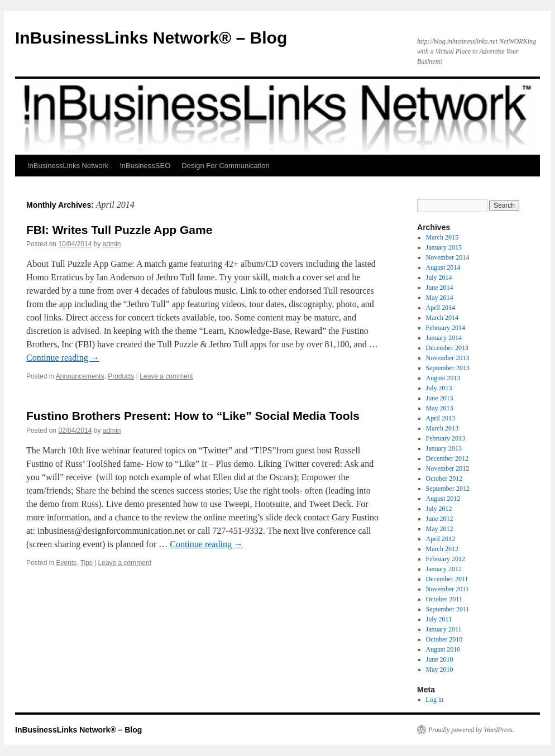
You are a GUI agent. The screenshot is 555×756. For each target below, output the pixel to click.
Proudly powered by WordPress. (471, 730)
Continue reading (63, 358)
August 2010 (443, 649)
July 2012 (439, 509)
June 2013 (440, 398)
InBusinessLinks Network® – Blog (151, 38)
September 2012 (448, 489)
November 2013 (448, 358)
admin (112, 244)
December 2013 (447, 348)
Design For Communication (226, 166)
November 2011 (448, 589)
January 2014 (444, 338)
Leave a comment (166, 376)
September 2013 (448, 368)
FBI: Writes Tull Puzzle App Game (119, 230)
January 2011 (444, 629)
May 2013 (440, 408)
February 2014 (446, 328)
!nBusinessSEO (145, 166)
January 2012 (444, 569)
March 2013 (442, 428)
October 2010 (444, 639)
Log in (435, 700)
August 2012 (443, 499)
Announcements (80, 376)
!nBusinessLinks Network (68, 166)
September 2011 (448, 609)
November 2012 (448, 468)
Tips (87, 563)
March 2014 (442, 318)
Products (121, 376)
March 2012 (442, 549)
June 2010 (440, 659)
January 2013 (444, 448)
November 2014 (448, 257)
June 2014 (440, 288)
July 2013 (439, 388)
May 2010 (440, 669)
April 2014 (441, 308)
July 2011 (439, 619)
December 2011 (447, 579)
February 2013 (446, 438)
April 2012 (441, 539)
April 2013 (441, 418)
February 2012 (446, 559)
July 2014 (439, 277)
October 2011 (444, 599)
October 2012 (444, 479)
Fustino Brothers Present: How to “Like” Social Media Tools (193, 416)
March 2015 (442, 237)
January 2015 (444, 247)
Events (66, 563)
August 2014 (443, 267)
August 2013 (443, 378)
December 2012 (447, 458)
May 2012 (440, 529)
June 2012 (440, 519)
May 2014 (440, 298)
